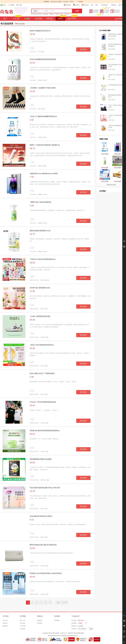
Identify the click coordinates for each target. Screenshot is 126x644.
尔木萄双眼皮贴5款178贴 (115, 85)
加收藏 (12, 5)
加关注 (3, 5)
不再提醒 (80, 2)
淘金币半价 (72, 18)
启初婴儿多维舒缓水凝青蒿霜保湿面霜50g (44, 431)
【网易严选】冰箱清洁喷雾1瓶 (40, 202)
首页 (5, 19)
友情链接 (40, 623)
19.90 (32, 463)
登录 (92, 5)
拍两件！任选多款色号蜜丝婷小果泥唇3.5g (45, 145)
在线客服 (122, 5)
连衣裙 (39, 14)
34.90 (32, 63)
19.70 (32, 234)
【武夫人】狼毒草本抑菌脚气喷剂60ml (43, 116)
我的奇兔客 (105, 5)
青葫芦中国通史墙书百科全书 (40, 31)
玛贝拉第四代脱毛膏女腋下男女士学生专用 (45, 488)
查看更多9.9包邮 (111, 185)
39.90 (32, 320)
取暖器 (52, 14)
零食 (62, 14)
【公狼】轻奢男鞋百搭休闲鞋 (40, 316)
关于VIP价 (23, 626)
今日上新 (17, 18)
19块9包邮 (38, 19)
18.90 (32, 263)
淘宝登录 (85, 5)
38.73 (32, 148)
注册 (96, 5)
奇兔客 (7, 12)
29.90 (32, 348)
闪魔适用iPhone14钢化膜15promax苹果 (44, 174)
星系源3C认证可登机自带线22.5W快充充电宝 (46, 573)
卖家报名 (114, 5)
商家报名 (40, 620)
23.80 (32, 548)
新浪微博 (57, 620)
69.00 (32, 434)
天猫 (32, 48)
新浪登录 (67, 5)
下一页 (64, 603)
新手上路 (22, 620)
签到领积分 (120, 19)
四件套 (57, 14)
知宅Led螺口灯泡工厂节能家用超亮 (42, 373)
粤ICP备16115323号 (54, 636)
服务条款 (5, 626)
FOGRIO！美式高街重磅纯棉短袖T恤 (43, 402)
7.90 (32, 177)
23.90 (32, 91)
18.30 (32, 491)
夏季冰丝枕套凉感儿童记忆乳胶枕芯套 (43, 545)
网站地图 (81, 633)
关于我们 (5, 620)
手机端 (19, 5)
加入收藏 (80, 626)
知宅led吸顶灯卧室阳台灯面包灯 (41, 516)
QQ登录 (76, 5)
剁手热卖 (49, 19)
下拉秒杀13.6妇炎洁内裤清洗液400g (43, 259)
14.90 (32, 291)
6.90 (32, 120)
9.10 (32, 520)
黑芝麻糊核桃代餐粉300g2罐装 (41, 459)
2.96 (32, 377)
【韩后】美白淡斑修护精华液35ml (42, 345)
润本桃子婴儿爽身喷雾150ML (40, 288)
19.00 (32, 34)
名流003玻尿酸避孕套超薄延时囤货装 (43, 59)
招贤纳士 (5, 623)
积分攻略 (22, 623)
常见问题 (22, 629)
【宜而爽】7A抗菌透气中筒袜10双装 (43, 88)
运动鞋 (66, 14)
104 (58, 603)
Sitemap (76, 633)
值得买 (62, 18)
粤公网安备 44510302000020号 (69, 636)
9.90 (32, 206)
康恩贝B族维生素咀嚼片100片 (40, 231)
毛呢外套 (46, 14)
